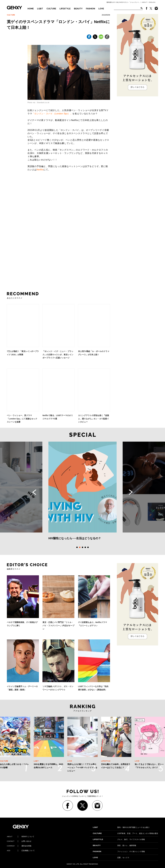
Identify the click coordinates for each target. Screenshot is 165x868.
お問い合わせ (19, 841)
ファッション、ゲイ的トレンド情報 (119, 852)
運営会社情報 (19, 846)
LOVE (101, 9)
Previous (34, 492)
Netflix (40, 170)
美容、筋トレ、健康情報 (115, 845)
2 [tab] (80, 547)
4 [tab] (85, 547)
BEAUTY (78, 9)
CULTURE (51, 9)
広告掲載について (21, 851)
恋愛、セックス (111, 858)
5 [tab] (88, 547)
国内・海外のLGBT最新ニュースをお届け (121, 827)
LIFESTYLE (65, 9)
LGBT (40, 9)
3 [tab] (82, 547)
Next (131, 492)
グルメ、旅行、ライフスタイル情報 (119, 839)
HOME (31, 9)
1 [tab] (77, 547)
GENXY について (21, 837)
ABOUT (145, 2)
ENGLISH (152, 2)
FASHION (90, 9)
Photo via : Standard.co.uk (38, 103)
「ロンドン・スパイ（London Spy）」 (52, 114)
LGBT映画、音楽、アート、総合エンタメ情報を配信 (125, 833)
